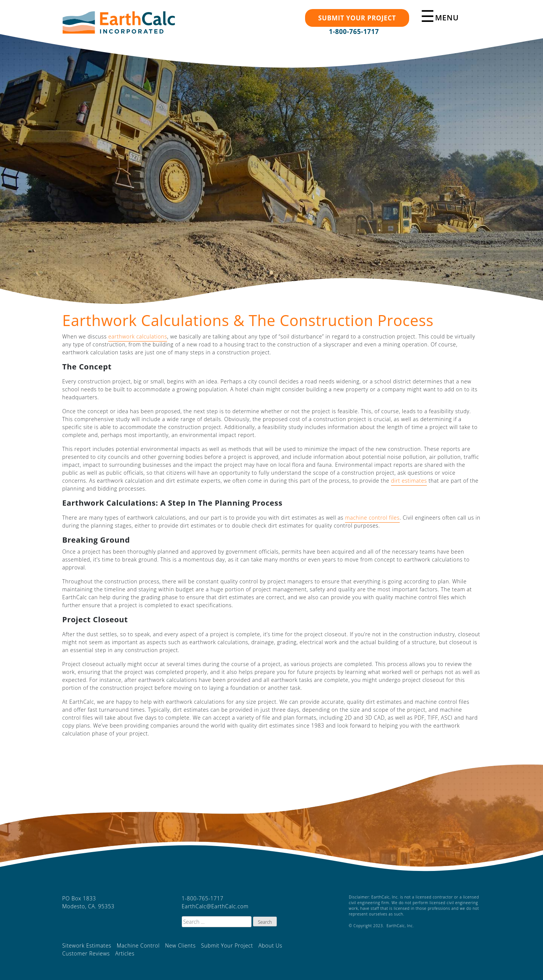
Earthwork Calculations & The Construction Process (248, 320)
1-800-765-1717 (354, 32)
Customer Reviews (86, 953)
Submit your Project (357, 18)
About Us (270, 945)
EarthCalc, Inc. (119, 26)
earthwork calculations (138, 336)
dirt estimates (409, 481)
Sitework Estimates (87, 945)
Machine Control (138, 945)
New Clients (180, 945)
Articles (125, 953)
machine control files (372, 518)
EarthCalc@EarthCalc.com (215, 906)
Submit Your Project (227, 945)
